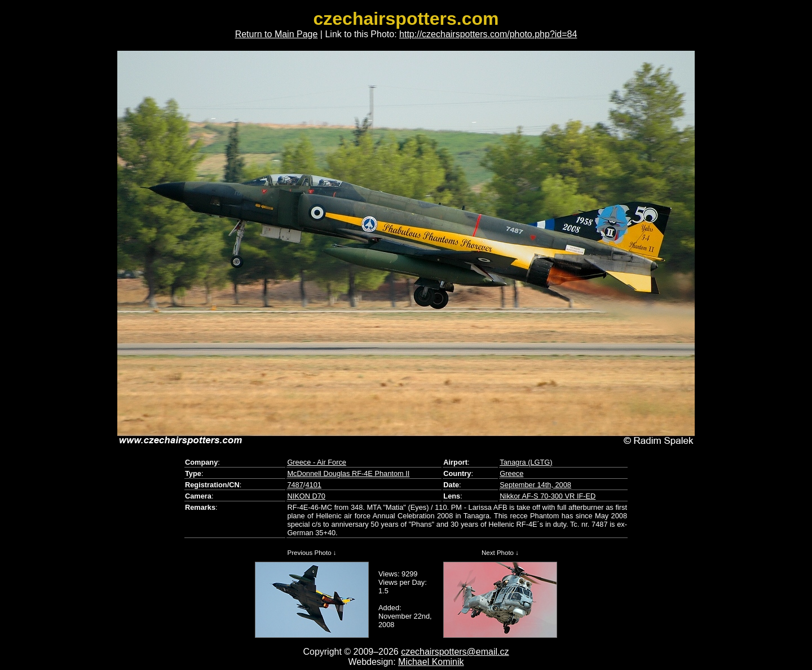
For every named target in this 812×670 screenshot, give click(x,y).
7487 (295, 485)
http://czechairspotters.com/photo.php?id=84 (488, 34)
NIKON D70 (306, 496)
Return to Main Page (277, 34)
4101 (313, 485)
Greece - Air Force (317, 462)
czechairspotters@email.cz (455, 652)
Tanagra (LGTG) (526, 462)
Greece (511, 473)
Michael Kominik (431, 662)
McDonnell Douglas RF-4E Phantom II (348, 473)
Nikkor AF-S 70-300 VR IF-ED (548, 496)
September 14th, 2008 (535, 485)
